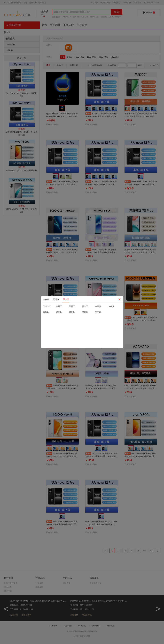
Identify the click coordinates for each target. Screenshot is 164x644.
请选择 (66, 299)
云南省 (46, 299)
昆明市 (56, 299)
